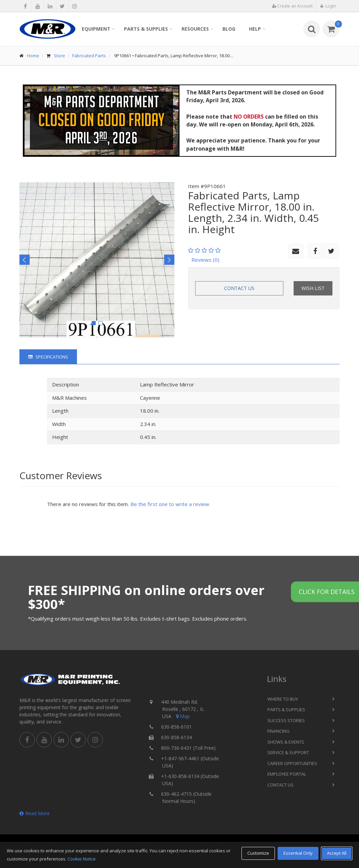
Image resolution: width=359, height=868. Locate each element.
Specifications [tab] (48, 357)
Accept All (337, 853)
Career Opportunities (292, 763)
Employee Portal (287, 774)
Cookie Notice (82, 859)
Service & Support (288, 752)
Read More (35, 813)
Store (59, 56)
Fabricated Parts (89, 56)
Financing (278, 731)
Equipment (96, 29)
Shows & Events (286, 742)
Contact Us (239, 288)
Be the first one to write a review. (170, 504)
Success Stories (286, 720)
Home (33, 56)
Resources (195, 29)
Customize (258, 853)
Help (255, 29)
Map (182, 716)
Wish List (313, 288)
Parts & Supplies (146, 29)
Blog (229, 29)
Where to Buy (283, 699)
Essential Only (298, 853)
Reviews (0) (205, 260)
